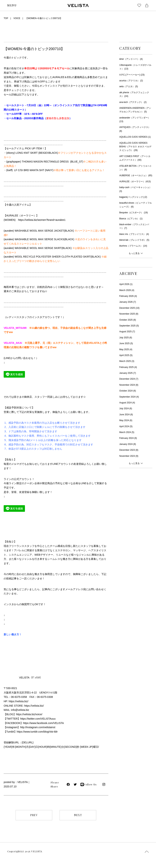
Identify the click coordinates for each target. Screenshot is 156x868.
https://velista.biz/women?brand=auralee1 (42, 220)
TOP (6, 18)
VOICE (17, 18)
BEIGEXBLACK (48, 153)
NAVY (49, 170)
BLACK (69, 231)
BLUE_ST (77, 162)
